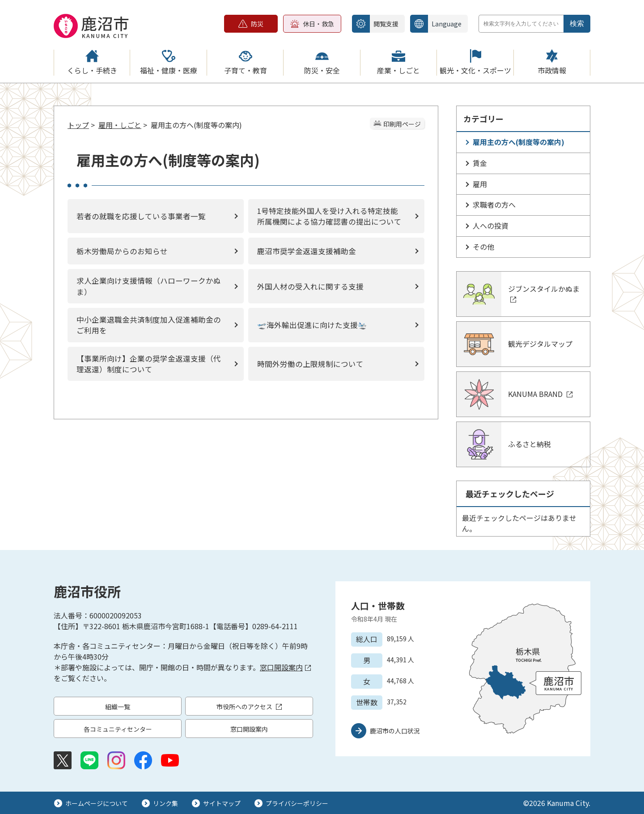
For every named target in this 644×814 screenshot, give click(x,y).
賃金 (480, 163)
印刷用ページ (402, 124)
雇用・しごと (120, 125)
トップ (78, 125)
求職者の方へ (494, 205)
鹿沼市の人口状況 (395, 731)
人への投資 (491, 226)
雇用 (480, 184)
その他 (483, 247)
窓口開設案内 (285, 667)
